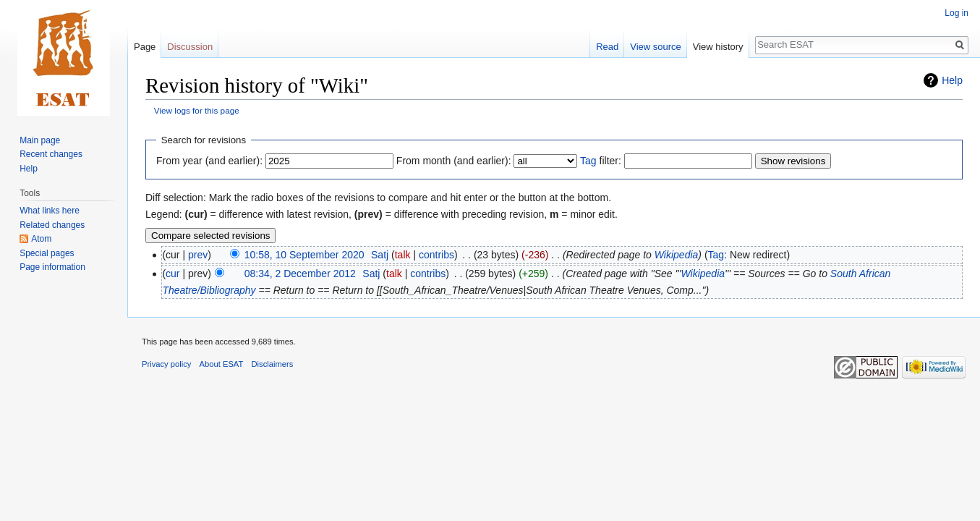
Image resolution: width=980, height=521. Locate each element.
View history (718, 47)
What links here (50, 211)
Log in (956, 13)
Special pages (47, 253)
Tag (588, 161)
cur (172, 274)
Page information (52, 267)
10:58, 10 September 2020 (304, 255)
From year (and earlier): (209, 161)
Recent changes (51, 154)
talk (403, 255)
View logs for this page (197, 110)
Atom (41, 239)
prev (198, 255)
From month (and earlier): (454, 161)
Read (607, 47)
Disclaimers (273, 364)
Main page (40, 140)
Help (952, 80)
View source (656, 47)
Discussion (190, 47)
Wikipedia (677, 255)
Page (145, 47)
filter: (601, 161)
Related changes (52, 225)
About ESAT (222, 364)
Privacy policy (166, 364)
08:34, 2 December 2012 (300, 274)
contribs (436, 255)
